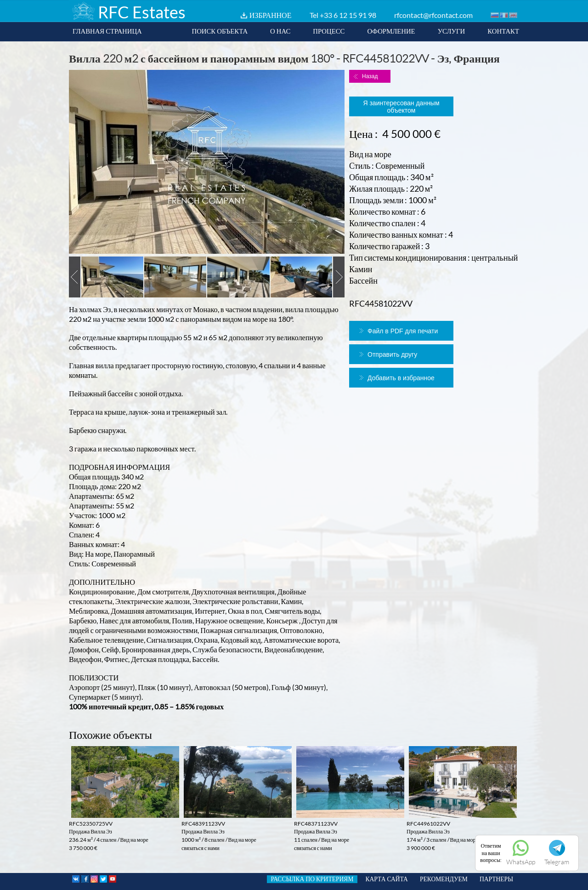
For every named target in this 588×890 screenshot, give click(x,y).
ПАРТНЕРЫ (496, 879)
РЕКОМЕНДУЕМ (444, 879)
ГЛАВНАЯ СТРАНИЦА (107, 31)
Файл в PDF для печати (403, 331)
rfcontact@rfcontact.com (433, 15)
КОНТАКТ (503, 31)
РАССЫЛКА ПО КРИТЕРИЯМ (312, 879)
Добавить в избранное (401, 378)
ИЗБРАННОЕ (271, 15)
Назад (370, 76)
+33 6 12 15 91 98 (348, 15)
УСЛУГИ (452, 31)
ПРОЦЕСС (329, 31)
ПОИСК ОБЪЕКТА (220, 31)
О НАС (280, 31)
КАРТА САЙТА (387, 879)
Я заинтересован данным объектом (401, 107)
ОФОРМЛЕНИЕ (391, 31)
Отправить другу (392, 354)
